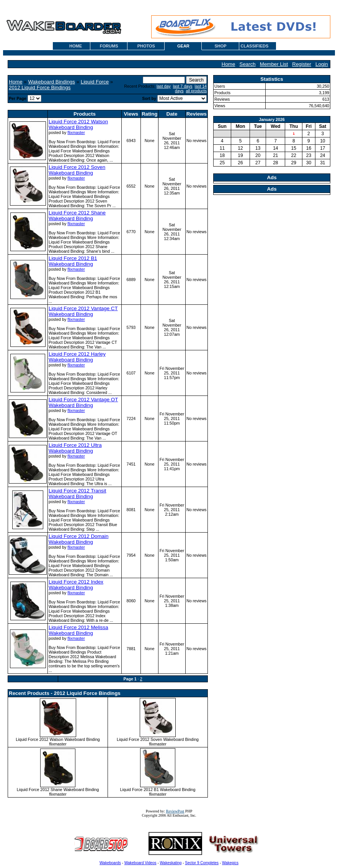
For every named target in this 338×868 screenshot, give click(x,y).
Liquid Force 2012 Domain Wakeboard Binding (78, 539)
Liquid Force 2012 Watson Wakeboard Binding (78, 124)
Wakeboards (110, 863)
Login (322, 64)
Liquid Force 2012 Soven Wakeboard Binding (77, 170)
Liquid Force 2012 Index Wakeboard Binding (76, 585)
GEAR (183, 46)
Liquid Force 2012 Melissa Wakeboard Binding (78, 630)
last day (164, 86)
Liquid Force (95, 82)
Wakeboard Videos (140, 863)
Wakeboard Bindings (51, 82)
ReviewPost (175, 811)
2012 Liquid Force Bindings (40, 87)
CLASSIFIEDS (255, 46)
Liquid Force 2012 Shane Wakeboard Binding (77, 216)
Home (229, 64)
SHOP (220, 46)
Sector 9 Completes (202, 863)
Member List (274, 64)
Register (302, 64)
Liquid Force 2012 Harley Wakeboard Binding (77, 357)
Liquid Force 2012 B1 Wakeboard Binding (73, 261)
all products (197, 91)
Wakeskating (171, 863)
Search (248, 64)
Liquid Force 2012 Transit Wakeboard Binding (77, 494)
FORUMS (109, 46)
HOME (76, 46)
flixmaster (76, 132)
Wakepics (230, 863)
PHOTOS (146, 46)
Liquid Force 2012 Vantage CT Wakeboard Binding (83, 311)
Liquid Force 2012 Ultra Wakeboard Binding (75, 448)
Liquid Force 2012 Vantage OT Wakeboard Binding (83, 402)
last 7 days (183, 86)
